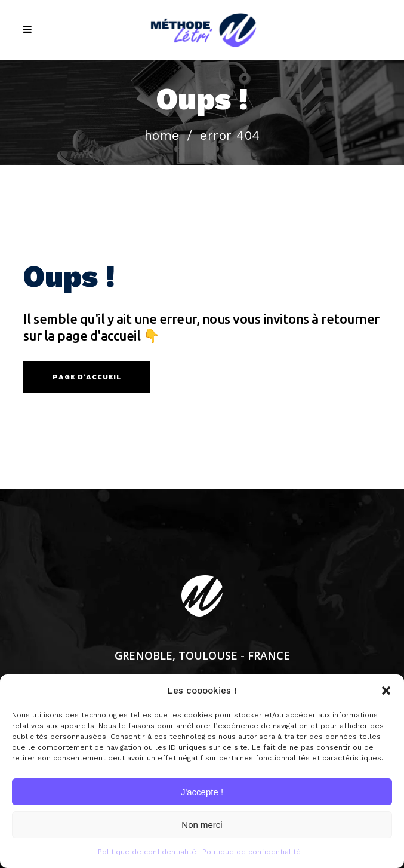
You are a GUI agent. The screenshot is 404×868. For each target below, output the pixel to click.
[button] (386, 691)
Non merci (202, 825)
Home (162, 135)
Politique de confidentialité (147, 852)
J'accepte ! (202, 792)
